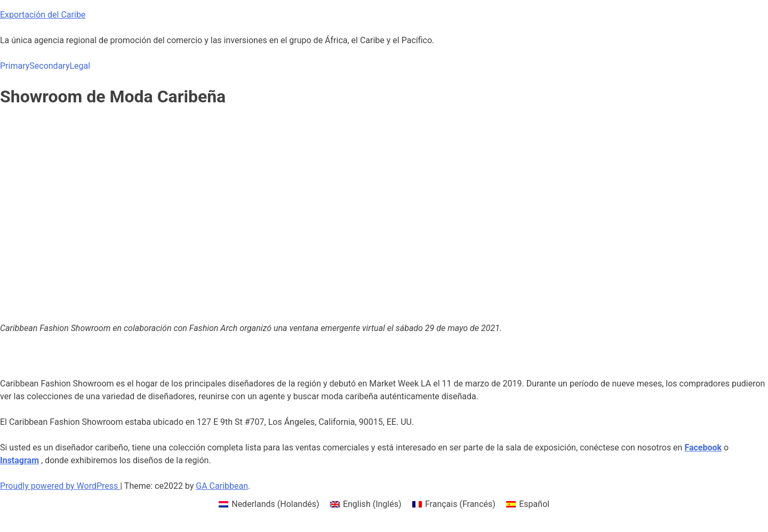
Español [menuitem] (534, 504)
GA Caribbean (222, 486)
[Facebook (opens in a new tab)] (703, 448)
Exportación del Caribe (43, 15)
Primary (15, 66)
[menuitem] (269, 504)
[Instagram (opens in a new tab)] (19, 460)
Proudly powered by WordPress (60, 486)
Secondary (49, 66)
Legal (80, 66)
